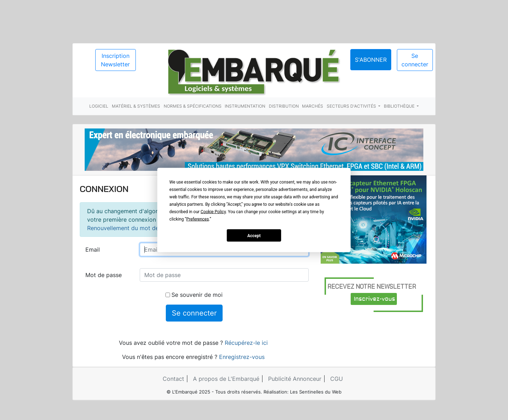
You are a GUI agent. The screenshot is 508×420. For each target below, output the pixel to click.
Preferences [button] (198, 219)
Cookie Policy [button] (213, 212)
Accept (254, 235)
